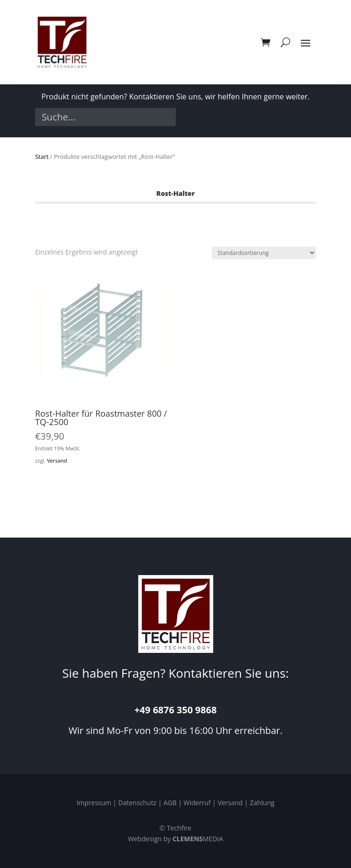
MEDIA (198, 839)
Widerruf (197, 803)
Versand (57, 460)
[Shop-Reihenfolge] (264, 253)
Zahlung (262, 803)
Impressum (94, 803)
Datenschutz (137, 803)
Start (42, 157)
